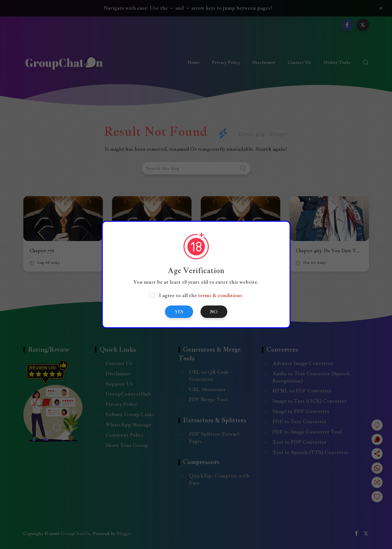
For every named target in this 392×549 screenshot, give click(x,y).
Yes (179, 312)
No (214, 312)
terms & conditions (220, 295)
